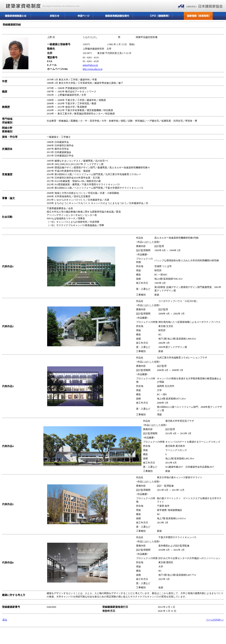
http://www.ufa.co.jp (93, 69)
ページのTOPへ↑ (215, 620)
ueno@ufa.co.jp (90, 65)
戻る (5, 620)
